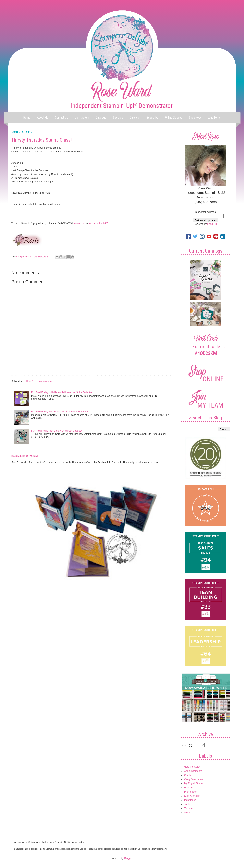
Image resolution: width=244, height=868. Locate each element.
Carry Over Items (193, 779)
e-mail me (80, 223)
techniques (190, 800)
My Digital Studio (193, 783)
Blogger (128, 858)
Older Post (166, 376)
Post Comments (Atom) (39, 381)
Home (27, 118)
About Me (43, 118)
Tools (187, 804)
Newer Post (19, 376)
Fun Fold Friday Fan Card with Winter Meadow (56, 431)
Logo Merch (214, 118)
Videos (188, 813)
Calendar (135, 118)
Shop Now (195, 118)
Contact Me (62, 118)
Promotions (190, 792)
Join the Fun (82, 118)
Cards (187, 775)
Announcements (193, 771)
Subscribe (152, 118)
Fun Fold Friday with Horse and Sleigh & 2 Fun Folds (60, 412)
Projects (189, 788)
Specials (118, 118)
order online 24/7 (99, 223)
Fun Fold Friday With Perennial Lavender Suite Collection (62, 392)
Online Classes (174, 118)
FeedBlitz (212, 224)
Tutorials (189, 808)
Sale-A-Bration (192, 796)
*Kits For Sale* (192, 767)
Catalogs (101, 118)
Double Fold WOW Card (25, 456)
